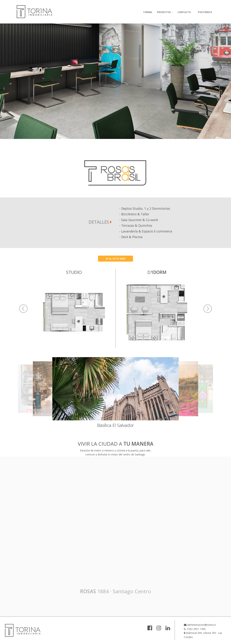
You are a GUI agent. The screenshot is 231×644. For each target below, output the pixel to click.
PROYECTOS (164, 12)
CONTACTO (184, 12)
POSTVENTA (205, 12)
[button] (23, 309)
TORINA (148, 12)
